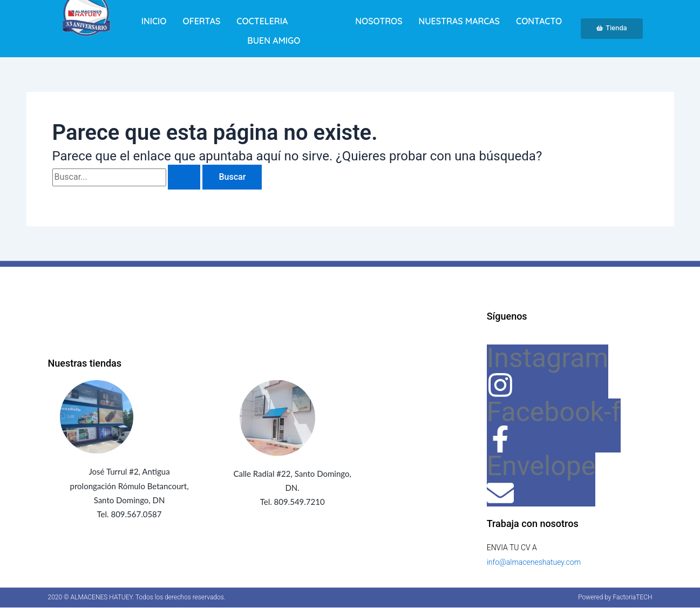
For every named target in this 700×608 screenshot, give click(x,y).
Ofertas (202, 21)
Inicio (154, 21)
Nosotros (379, 21)
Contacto (539, 21)
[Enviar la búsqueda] (184, 177)
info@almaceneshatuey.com (534, 562)
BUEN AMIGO (274, 40)
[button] (288, 21)
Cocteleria (262, 21)
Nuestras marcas (459, 21)
